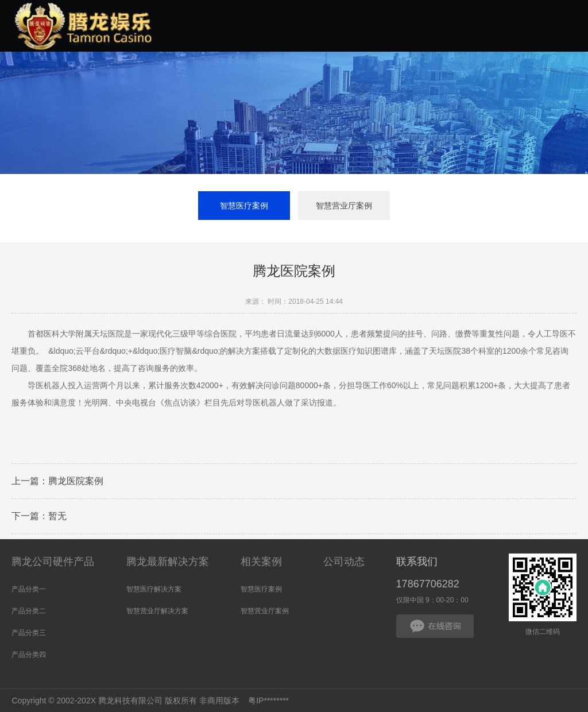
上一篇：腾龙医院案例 (57, 482)
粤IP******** (268, 701)
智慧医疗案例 (244, 206)
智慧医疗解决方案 (154, 589)
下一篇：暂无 (39, 517)
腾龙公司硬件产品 (53, 562)
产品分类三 (29, 633)
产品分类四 (29, 655)
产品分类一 (29, 589)
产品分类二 (29, 611)
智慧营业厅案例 (344, 206)
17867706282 (428, 584)
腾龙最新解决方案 (168, 562)
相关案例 (261, 562)
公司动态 (344, 562)
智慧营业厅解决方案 (157, 611)
